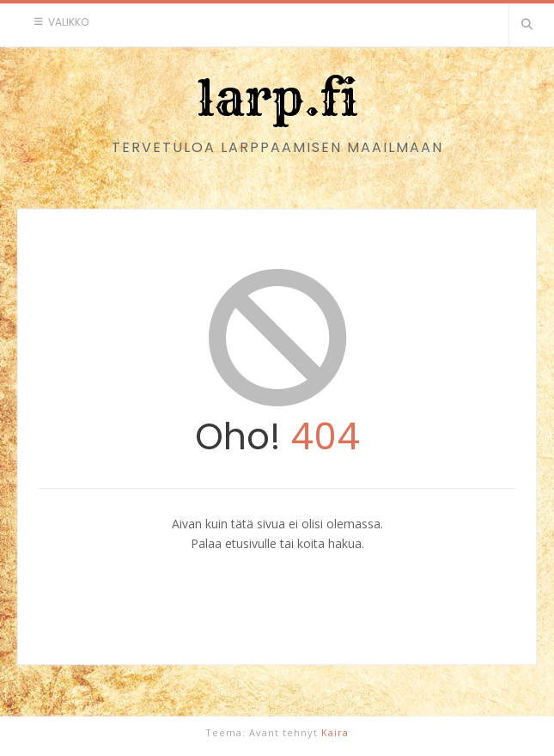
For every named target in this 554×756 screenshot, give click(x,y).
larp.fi (277, 98)
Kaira (335, 732)
